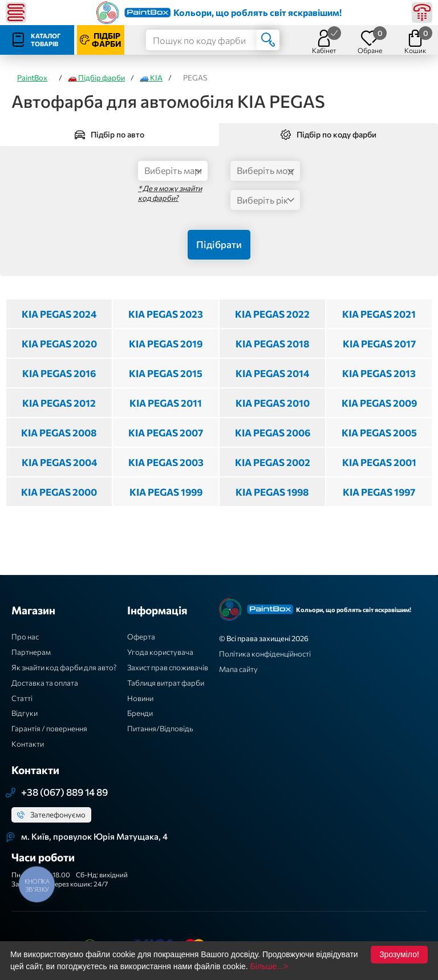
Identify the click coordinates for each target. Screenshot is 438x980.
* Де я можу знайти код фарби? (170, 193)
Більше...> (269, 966)
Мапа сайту (238, 669)
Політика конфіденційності (265, 654)
